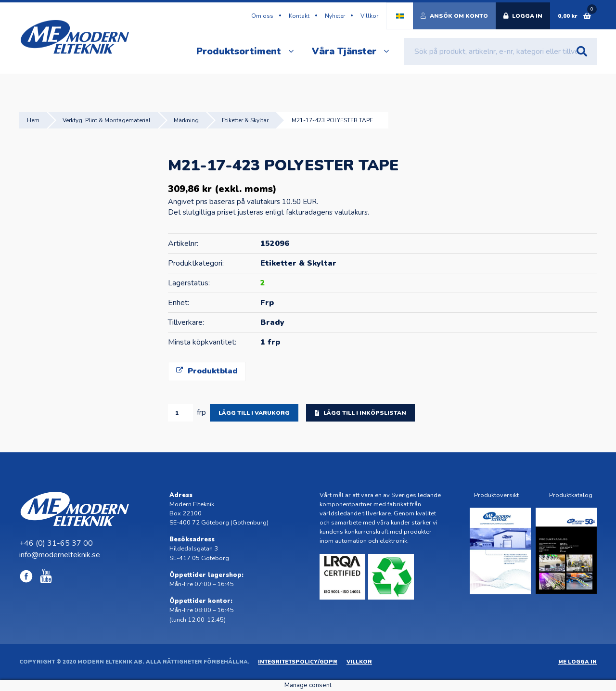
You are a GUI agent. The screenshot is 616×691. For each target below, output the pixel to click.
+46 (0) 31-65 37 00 (56, 543)
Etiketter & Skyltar (245, 120)
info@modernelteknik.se (60, 555)
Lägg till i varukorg (254, 413)
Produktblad (207, 371)
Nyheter (335, 16)
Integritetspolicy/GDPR (298, 662)
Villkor (369, 16)
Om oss (262, 16)
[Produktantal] (180, 413)
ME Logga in (577, 662)
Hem (33, 120)
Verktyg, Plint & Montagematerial (107, 120)
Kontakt (299, 16)
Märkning (186, 120)
